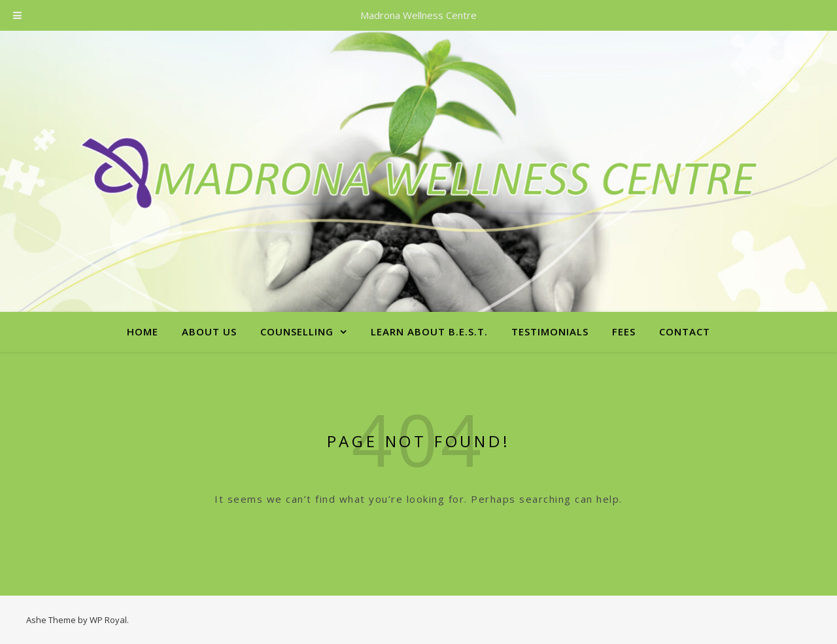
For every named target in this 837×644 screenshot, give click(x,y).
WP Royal (108, 620)
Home (143, 331)
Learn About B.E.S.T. (429, 331)
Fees (624, 331)
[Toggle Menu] (17, 15)
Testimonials (550, 331)
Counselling (297, 331)
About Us (209, 331)
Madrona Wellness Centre (418, 15)
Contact (685, 331)
